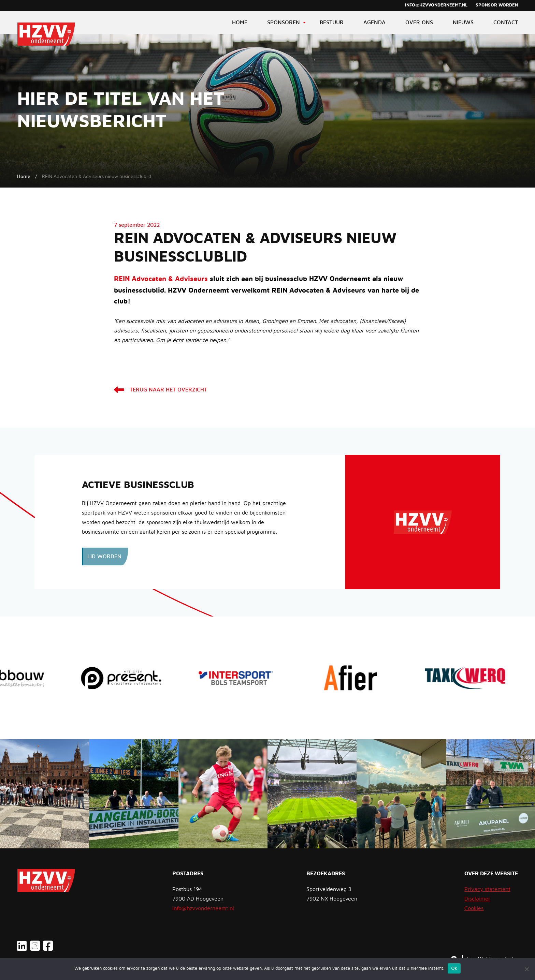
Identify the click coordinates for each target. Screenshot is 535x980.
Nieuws (463, 23)
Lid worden (104, 556)
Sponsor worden (497, 5)
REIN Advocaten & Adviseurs (161, 279)
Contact (506, 23)
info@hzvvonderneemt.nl (436, 5)
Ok (454, 968)
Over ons (419, 23)
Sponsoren (284, 23)
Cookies (474, 908)
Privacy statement (487, 889)
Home (240, 23)
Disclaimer (477, 899)
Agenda (374, 23)
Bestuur (332, 23)
